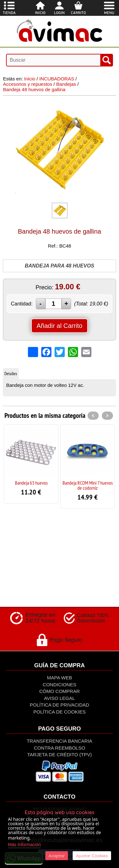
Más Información (24, 845)
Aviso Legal (60, 698)
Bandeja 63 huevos (31, 483)
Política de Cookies (60, 712)
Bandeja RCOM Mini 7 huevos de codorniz (88, 485)
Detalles (11, 374)
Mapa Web (60, 678)
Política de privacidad (60, 705)
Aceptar (57, 856)
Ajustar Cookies (92, 856)
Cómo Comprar (60, 691)
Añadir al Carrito (60, 326)
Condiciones (60, 685)
